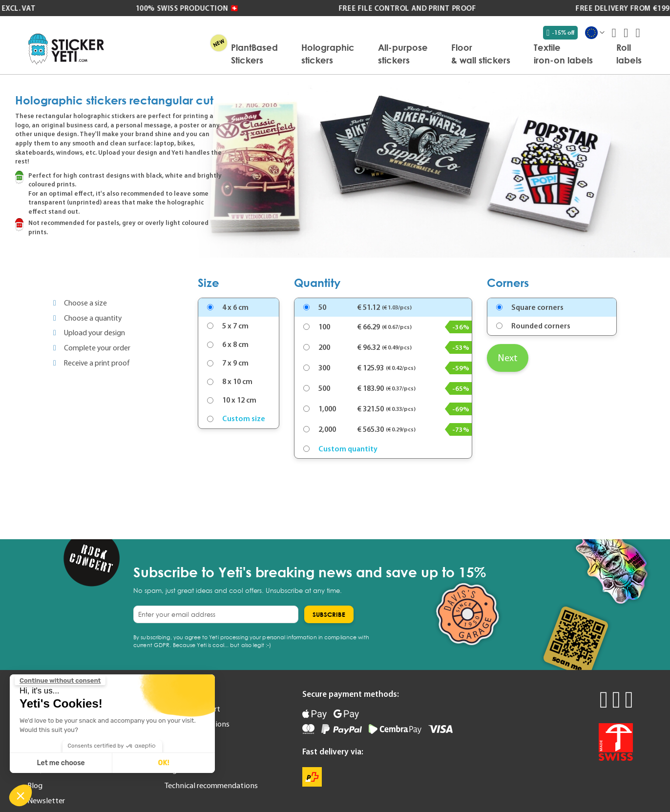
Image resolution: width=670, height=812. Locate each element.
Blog (35, 785)
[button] (21, 795)
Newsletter (46, 800)
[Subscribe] (329, 614)
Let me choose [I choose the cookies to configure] (61, 763)
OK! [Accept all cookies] (163, 763)
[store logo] (66, 49)
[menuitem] (254, 54)
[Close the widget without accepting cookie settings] (60, 681)
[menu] (378, 54)
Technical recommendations (211, 785)
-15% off (560, 33)
